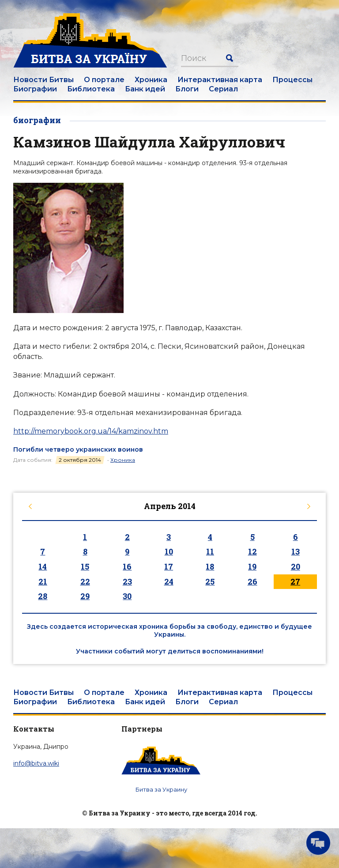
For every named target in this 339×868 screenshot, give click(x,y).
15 (85, 566)
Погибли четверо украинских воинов (78, 449)
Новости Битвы (43, 80)
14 (43, 566)
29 (85, 596)
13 (296, 551)
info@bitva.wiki (36, 763)
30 (127, 596)
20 (296, 566)
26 (252, 581)
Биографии (35, 89)
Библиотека (91, 89)
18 (210, 566)
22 (85, 581)
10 (169, 551)
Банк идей (145, 89)
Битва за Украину (161, 789)
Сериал (223, 89)
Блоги (187, 89)
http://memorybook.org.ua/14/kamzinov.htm (91, 431)
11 (210, 551)
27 (295, 581)
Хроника (151, 80)
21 (43, 581)
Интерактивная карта (220, 80)
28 (43, 596)
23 (127, 581)
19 (252, 566)
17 (169, 566)
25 (210, 581)
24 (169, 581)
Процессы (292, 80)
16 (127, 566)
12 (252, 551)
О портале (104, 80)
